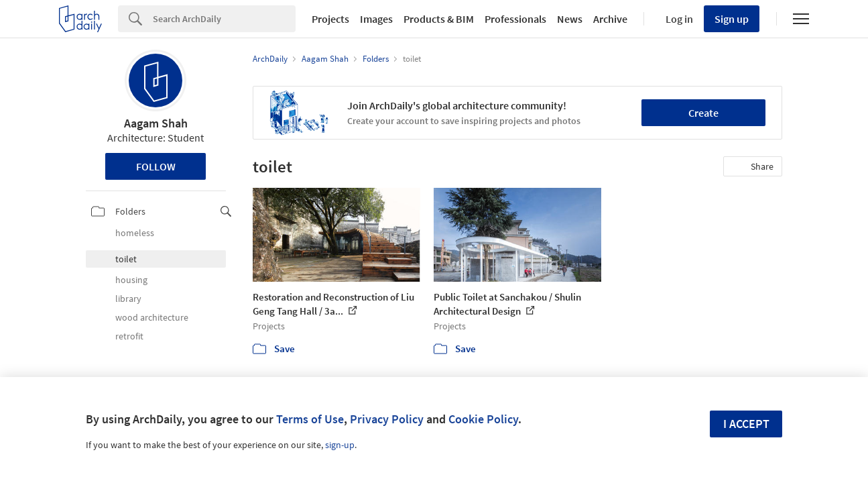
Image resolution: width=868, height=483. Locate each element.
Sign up (732, 19)
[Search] (224, 19)
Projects (330, 19)
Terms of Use (310, 419)
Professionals (515, 19)
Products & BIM (439, 19)
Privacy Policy (387, 419)
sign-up (340, 445)
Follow (156, 166)
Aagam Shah (156, 123)
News (570, 19)
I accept (746, 424)
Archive (610, 19)
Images (376, 19)
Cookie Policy (483, 419)
